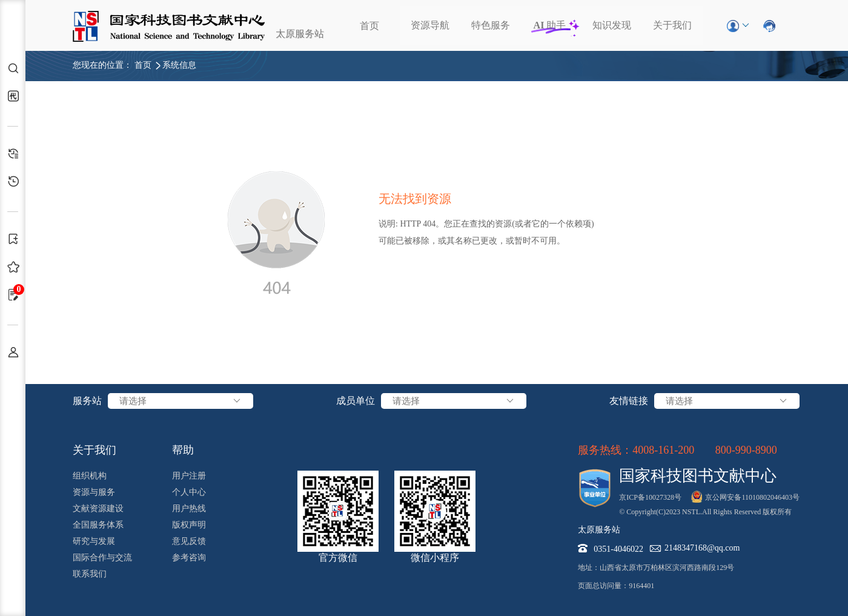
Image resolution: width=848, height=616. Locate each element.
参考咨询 (189, 558)
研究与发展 (94, 541)
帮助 (183, 450)
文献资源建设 (98, 508)
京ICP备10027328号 (650, 497)
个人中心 (189, 492)
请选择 (181, 401)
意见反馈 (189, 541)
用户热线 (189, 508)
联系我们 (90, 574)
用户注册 (189, 476)
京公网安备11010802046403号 (752, 497)
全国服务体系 (98, 525)
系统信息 (179, 65)
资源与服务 (94, 492)
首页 (369, 26)
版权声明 (189, 525)
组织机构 (90, 476)
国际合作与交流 (102, 558)
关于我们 (672, 25)
